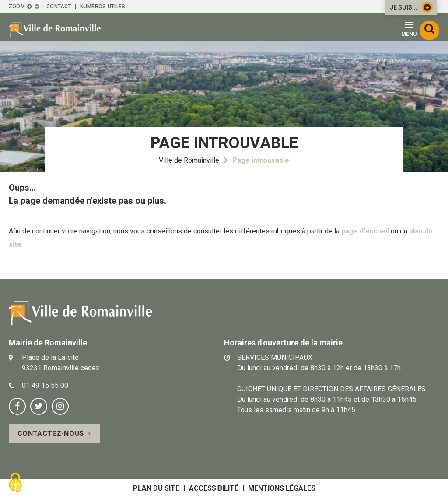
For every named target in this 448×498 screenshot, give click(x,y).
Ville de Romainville (189, 160)
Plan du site (156, 488)
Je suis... (411, 7)
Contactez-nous (51, 434)
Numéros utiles (103, 7)
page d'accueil (365, 231)
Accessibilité (214, 488)
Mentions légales (282, 488)
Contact (59, 7)
